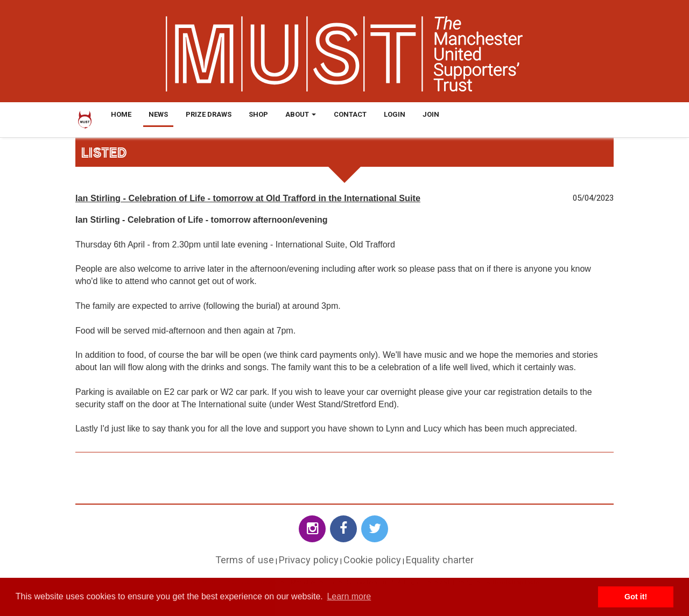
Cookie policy (372, 560)
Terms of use (245, 560)
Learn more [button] (349, 596)
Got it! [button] (636, 597)
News (158, 114)
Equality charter (440, 560)
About (301, 114)
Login (395, 114)
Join (431, 114)
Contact (350, 114)
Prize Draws (209, 114)
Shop (258, 114)
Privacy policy (309, 560)
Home (121, 114)
